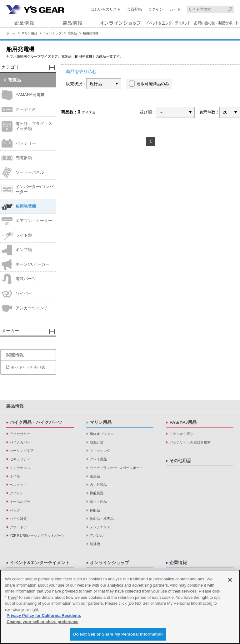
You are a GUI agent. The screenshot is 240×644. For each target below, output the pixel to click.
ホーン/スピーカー (25, 265)
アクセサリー (20, 434)
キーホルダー (20, 501)
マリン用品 (29, 33)
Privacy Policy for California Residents (44, 616)
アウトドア (18, 527)
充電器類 (17, 158)
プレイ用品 (98, 459)
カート (175, 9)
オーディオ (19, 110)
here (12, 598)
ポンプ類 (17, 250)
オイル (15, 476)
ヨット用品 (98, 501)
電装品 (72, 33)
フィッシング (100, 451)
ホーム (11, 33)
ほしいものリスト (106, 9)
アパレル (17, 493)
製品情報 (15, 406)
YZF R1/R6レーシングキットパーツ (37, 535)
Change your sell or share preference (42, 622)
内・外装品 (98, 485)
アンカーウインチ (25, 308)
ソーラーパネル (23, 173)
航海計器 (97, 442)
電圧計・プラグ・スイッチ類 (27, 126)
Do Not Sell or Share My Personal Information (118, 634)
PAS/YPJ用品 (183, 422)
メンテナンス (20, 468)
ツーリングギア (22, 451)
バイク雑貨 (18, 519)
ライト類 (17, 236)
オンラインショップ (109, 563)
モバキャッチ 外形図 (28, 367)
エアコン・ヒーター (27, 221)
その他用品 (180, 461)
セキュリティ (20, 459)
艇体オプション (102, 434)
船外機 (95, 544)
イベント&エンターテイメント (40, 563)
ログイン (156, 9)
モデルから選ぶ (181, 434)
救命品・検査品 (102, 519)
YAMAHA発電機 (23, 95)
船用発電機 (91, 33)
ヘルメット (18, 485)
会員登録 (134, 9)
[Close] (230, 580)
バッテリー (19, 143)
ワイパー (17, 294)
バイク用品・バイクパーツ (36, 422)
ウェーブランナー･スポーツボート (116, 468)
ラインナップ (52, 33)
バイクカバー (20, 442)
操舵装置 (97, 493)
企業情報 (178, 563)
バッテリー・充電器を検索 (190, 442)
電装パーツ (19, 279)
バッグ (15, 510)
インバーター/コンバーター (27, 189)
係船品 (95, 510)
